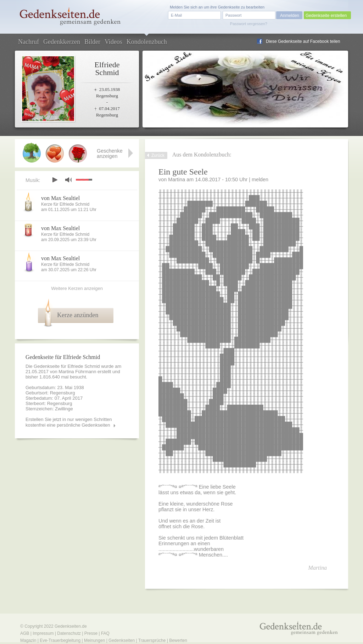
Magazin (28, 640)
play (55, 180)
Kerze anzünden (78, 315)
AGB (25, 633)
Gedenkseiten (122, 640)
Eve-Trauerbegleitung (60, 640)
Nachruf (29, 42)
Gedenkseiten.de (71, 626)
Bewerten (178, 640)
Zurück (158, 155)
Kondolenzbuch (147, 42)
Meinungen (94, 640)
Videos (113, 42)
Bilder (92, 42)
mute (68, 180)
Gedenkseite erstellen (326, 16)
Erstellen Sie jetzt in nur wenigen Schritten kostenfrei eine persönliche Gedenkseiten (69, 422)
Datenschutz (69, 633)
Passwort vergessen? (249, 24)
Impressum (43, 633)
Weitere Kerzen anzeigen (77, 288)
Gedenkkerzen (62, 42)
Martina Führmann (77, 372)
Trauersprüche (152, 640)
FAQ (105, 633)
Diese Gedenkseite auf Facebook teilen (303, 41)
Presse (91, 633)
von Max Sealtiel (60, 198)
